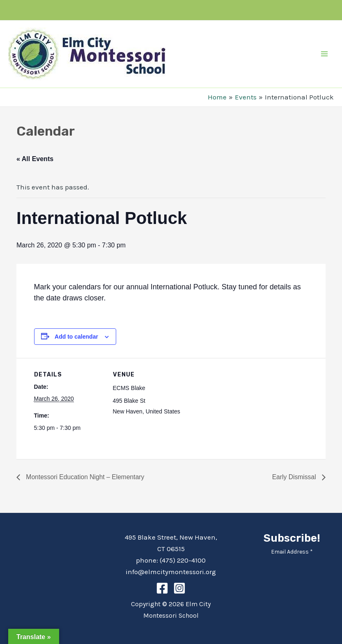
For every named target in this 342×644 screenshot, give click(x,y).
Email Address (292, 552)
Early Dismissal (294, 477)
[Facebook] (162, 588)
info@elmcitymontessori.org (171, 572)
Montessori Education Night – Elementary (86, 477)
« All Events (35, 159)
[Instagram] (179, 588)
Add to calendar (76, 337)
